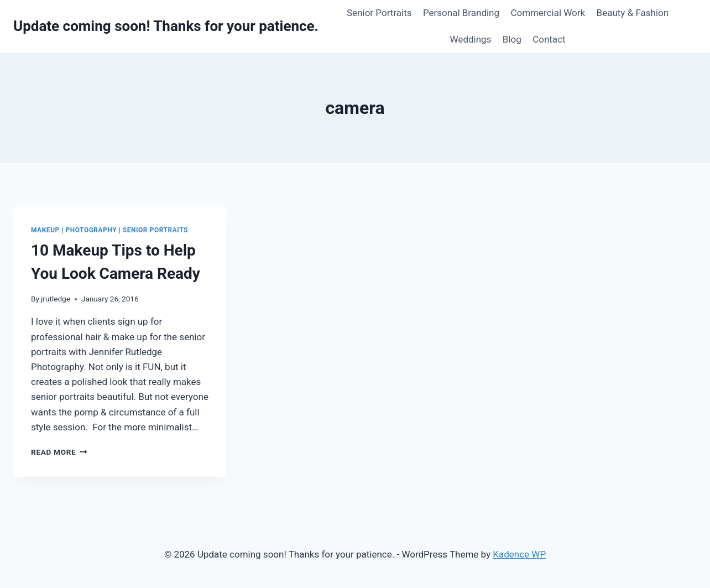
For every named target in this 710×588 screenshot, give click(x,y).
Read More (59, 452)
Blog (512, 39)
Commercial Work (548, 13)
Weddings (471, 39)
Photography (91, 230)
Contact (549, 39)
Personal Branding (461, 13)
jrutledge (56, 299)
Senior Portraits (379, 13)
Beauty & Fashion (633, 13)
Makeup (45, 230)
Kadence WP (519, 554)
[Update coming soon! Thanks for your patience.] (166, 26)
